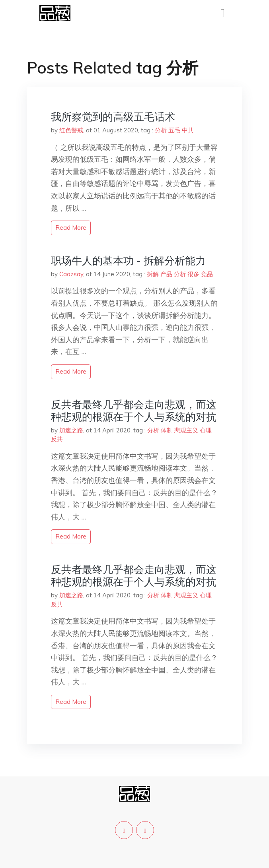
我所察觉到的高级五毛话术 (113, 117)
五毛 (174, 130)
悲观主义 (186, 430)
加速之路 (71, 430)
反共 (57, 439)
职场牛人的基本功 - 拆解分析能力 (128, 261)
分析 (161, 130)
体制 (167, 430)
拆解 (153, 274)
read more (71, 228)
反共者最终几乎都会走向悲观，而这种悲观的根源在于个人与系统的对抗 (134, 411)
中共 (188, 130)
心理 (206, 430)
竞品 (207, 274)
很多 (193, 274)
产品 (166, 274)
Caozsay (71, 274)
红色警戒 (71, 130)
